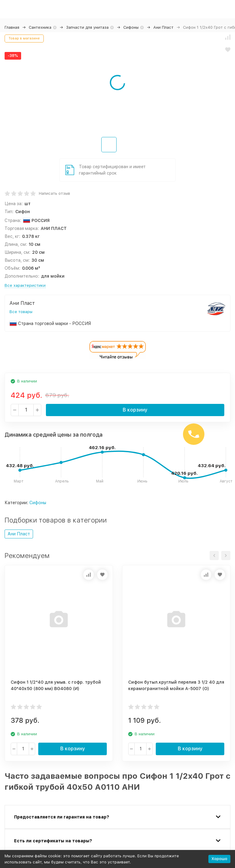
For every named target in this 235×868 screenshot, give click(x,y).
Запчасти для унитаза (87, 27)
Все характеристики (25, 285)
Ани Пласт (163, 27)
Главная (12, 27)
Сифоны (131, 27)
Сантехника (40, 27)
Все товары (21, 312)
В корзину (135, 410)
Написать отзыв (54, 193)
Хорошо (219, 859)
